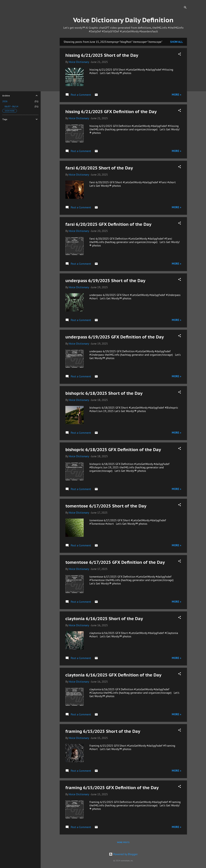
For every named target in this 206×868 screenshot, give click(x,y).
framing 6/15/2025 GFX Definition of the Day (112, 787)
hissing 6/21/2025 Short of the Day (102, 55)
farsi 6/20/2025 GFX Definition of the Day (108, 224)
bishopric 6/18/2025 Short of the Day (104, 393)
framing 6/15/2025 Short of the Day (103, 731)
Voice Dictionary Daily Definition (123, 20)
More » (177, 95)
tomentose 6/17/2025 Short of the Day (106, 506)
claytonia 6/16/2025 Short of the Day (104, 618)
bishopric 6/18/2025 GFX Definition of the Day (113, 449)
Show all (177, 42)
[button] (180, 54)
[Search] (185, 8)
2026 (5, 101)
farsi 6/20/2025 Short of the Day (99, 168)
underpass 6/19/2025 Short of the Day (105, 280)
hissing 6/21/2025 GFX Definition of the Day (111, 111)
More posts (123, 842)
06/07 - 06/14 (11, 106)
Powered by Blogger (123, 854)
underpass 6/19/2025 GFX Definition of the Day (115, 337)
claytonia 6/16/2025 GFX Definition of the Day (113, 675)
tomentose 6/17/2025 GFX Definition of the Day (115, 562)
